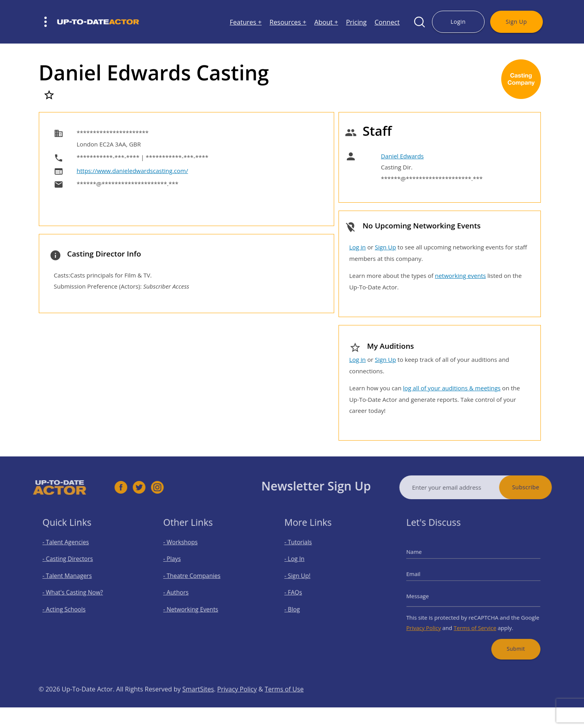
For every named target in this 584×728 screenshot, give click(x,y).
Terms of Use (284, 705)
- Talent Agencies (70, 550)
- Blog (299, 605)
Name (424, 558)
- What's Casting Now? (76, 592)
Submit (509, 639)
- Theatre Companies (196, 578)
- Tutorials (304, 550)
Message (427, 595)
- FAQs (300, 592)
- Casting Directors (72, 564)
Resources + (288, 22)
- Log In (301, 564)
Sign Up (516, 22)
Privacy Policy (432, 621)
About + (326, 22)
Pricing (356, 22)
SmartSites (198, 705)
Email (424, 576)
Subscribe (541, 487)
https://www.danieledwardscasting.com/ (132, 171)
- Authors (182, 592)
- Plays (179, 564)
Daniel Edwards (402, 156)
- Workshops (186, 550)
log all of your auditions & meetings (452, 388)
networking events (460, 276)
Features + (246, 22)
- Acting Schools (69, 605)
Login (458, 22)
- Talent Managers (71, 578)
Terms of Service (475, 621)
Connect (387, 22)
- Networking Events (195, 605)
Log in (358, 247)
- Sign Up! (303, 578)
